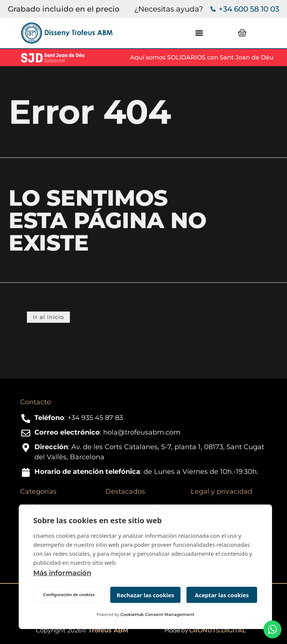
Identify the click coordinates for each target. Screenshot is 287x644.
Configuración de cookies (69, 594)
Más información (62, 573)
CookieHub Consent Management (157, 614)
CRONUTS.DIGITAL (217, 630)
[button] (199, 33)
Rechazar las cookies (145, 595)
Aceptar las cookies (222, 595)
